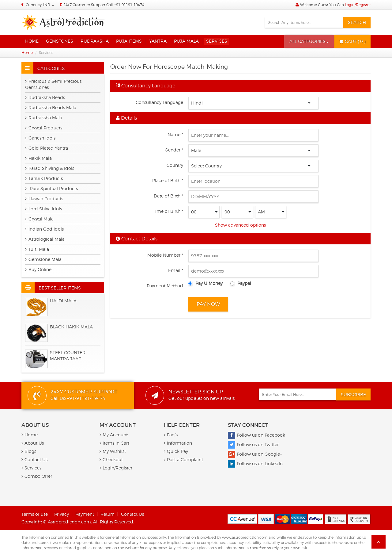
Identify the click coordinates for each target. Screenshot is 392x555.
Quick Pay (176, 451)
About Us (33, 443)
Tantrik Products (44, 178)
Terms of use (35, 514)
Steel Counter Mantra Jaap (68, 356)
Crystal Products (44, 128)
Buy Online (38, 269)
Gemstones (60, 41)
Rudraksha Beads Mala (51, 107)
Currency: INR (40, 5)
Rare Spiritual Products (51, 188)
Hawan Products (44, 199)
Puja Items (129, 41)
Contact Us (34, 459)
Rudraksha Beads (45, 97)
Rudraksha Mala (44, 118)
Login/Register (358, 5)
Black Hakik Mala (71, 327)
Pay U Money (209, 283)
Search (357, 22)
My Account (114, 435)
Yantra (158, 41)
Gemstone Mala (43, 259)
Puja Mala (186, 41)
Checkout (111, 459)
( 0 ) (352, 41)
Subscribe (353, 394)
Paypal (244, 283)
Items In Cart (114, 443)
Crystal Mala (39, 219)
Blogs (29, 451)
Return (107, 514)
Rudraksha (95, 41)
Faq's (171, 435)
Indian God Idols (44, 229)
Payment (85, 514)
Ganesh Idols (40, 138)
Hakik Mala (38, 158)
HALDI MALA (63, 301)
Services (217, 41)
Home (32, 41)
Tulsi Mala (37, 249)
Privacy (62, 514)
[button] (309, 41)
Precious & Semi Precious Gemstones (53, 84)
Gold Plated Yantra (47, 148)
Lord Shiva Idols (43, 209)
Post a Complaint (183, 459)
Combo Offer (37, 476)
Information (178, 443)
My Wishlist (113, 451)
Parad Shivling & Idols (50, 168)
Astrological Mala (45, 239)
